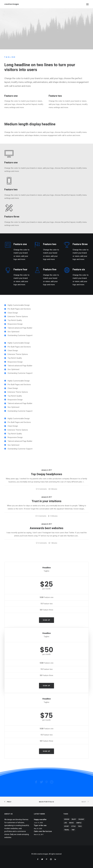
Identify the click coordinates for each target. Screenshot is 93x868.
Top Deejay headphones (46, 474)
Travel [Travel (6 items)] (67, 830)
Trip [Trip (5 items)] (73, 830)
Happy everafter (40, 819)
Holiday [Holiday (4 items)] (81, 819)
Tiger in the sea (40, 825)
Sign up (46, 620)
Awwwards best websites (47, 528)
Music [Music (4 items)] (72, 823)
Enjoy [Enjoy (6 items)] (74, 819)
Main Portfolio (46, 802)
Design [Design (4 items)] (67, 819)
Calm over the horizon (43, 831)
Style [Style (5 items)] (73, 826)
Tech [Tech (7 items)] (80, 826)
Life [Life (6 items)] (65, 823)
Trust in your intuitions (46, 501)
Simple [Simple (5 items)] (79, 823)
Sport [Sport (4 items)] (66, 826)
